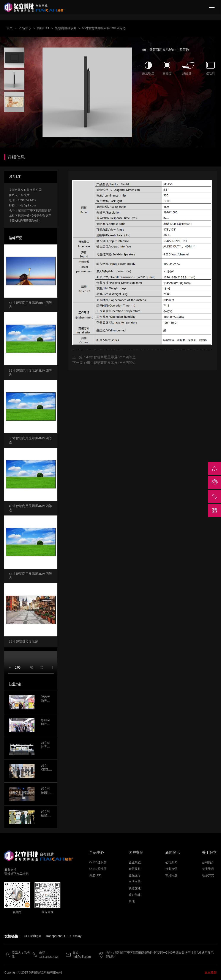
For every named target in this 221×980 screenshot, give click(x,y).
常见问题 (171, 875)
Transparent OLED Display (64, 936)
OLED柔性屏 (98, 869)
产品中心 (25, 28)
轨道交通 (135, 888)
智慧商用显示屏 (66, 28)
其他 (132, 901)
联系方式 (208, 875)
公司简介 (208, 862)
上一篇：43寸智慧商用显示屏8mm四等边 (104, 357)
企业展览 (135, 862)
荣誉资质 (208, 869)
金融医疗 (135, 875)
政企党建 (135, 895)
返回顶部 (211, 972)
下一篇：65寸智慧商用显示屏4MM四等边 (104, 363)
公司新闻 (171, 862)
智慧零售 (135, 869)
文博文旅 (135, 882)
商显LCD (43, 28)
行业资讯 (171, 869)
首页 (9, 28)
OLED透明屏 (98, 862)
